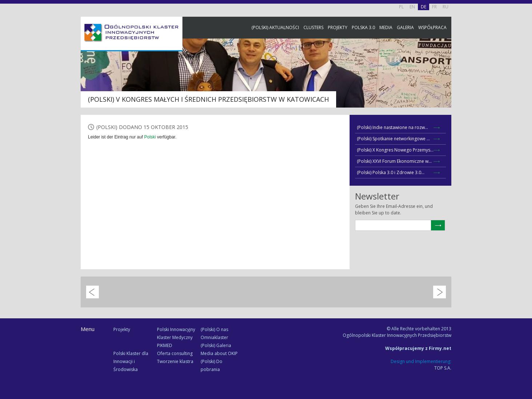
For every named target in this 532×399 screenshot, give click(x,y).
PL (401, 7)
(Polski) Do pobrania (211, 365)
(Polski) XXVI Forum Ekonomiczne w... (394, 161)
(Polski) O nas (214, 329)
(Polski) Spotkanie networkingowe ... (393, 139)
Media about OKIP (219, 353)
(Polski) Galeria (216, 345)
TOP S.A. (443, 368)
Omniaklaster (214, 337)
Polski (150, 137)
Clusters (313, 27)
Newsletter (525, 135)
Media (386, 27)
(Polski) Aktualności (275, 27)
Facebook (525, 81)
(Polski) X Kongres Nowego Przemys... (395, 150)
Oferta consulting (175, 353)
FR (434, 7)
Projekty (338, 27)
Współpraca (432, 27)
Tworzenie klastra (175, 361)
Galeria (405, 27)
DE (424, 7)
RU (446, 7)
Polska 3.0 (363, 27)
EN (412, 7)
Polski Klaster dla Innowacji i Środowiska (131, 361)
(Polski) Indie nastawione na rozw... (392, 127)
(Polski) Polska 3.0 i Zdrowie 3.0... (391, 172)
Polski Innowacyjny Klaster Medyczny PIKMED (176, 337)
